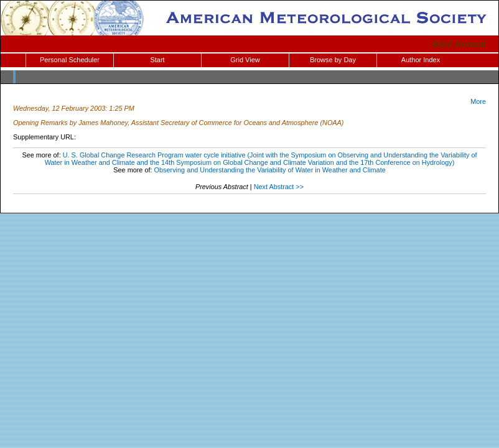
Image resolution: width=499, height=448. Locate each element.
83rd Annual (459, 44)
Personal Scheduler (70, 60)
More (478, 101)
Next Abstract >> (279, 187)
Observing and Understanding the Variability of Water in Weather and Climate (270, 170)
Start (157, 60)
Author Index (421, 60)
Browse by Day (333, 60)
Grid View (245, 60)
